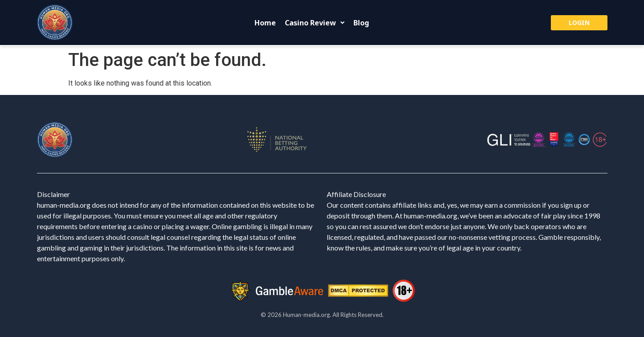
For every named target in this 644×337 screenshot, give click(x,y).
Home (265, 23)
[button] (315, 23)
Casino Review (315, 23)
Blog (361, 23)
